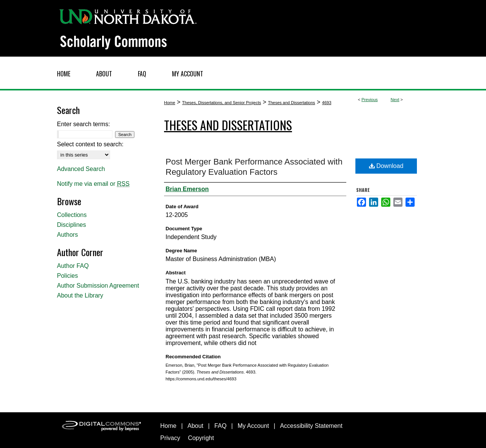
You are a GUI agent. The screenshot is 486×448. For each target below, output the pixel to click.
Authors (67, 235)
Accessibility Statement (311, 426)
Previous (370, 100)
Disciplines (71, 225)
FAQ (221, 426)
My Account (253, 426)
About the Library (80, 295)
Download (386, 166)
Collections (72, 215)
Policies (67, 276)
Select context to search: (90, 144)
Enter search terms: (84, 124)
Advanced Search (81, 169)
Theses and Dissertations (292, 103)
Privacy (170, 438)
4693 (327, 103)
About (196, 426)
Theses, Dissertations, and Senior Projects (222, 103)
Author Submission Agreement (98, 286)
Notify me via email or (93, 184)
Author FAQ (73, 266)
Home (170, 103)
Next (395, 100)
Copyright (201, 438)
